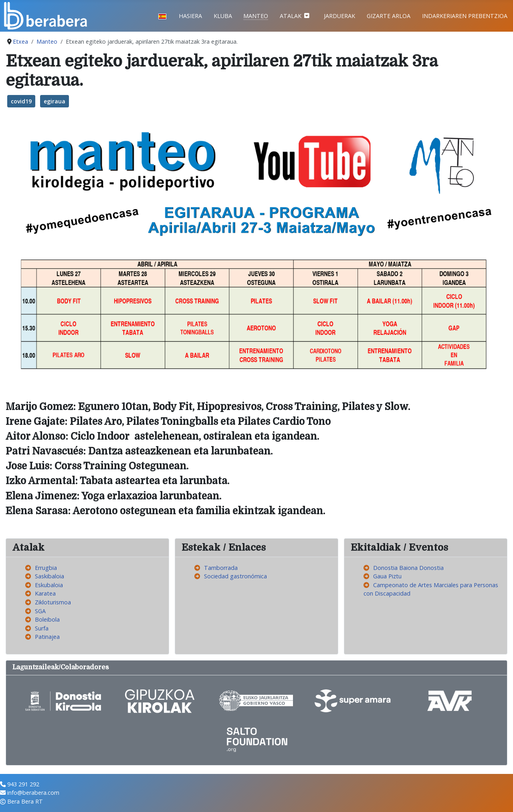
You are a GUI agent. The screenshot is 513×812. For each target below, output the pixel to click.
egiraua (55, 101)
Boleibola (47, 619)
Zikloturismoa (53, 602)
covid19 (21, 101)
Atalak (291, 16)
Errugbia (46, 568)
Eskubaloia (49, 585)
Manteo (256, 16)
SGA (40, 611)
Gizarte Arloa (389, 16)
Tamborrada (221, 568)
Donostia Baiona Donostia (408, 568)
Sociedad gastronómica (235, 576)
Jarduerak (339, 16)
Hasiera (190, 16)
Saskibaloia (49, 576)
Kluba (223, 16)
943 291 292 (23, 784)
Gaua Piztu (387, 576)
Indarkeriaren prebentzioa (465, 16)
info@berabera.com (33, 793)
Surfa (42, 628)
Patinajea (47, 637)
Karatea (45, 593)
